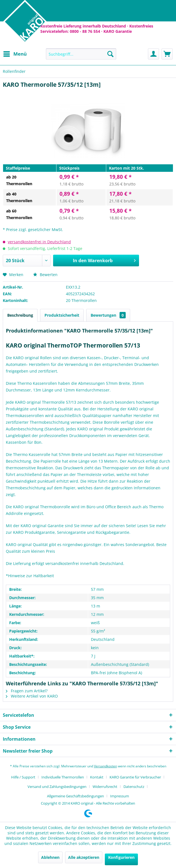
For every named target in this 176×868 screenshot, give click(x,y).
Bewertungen (108, 315)
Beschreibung (20, 315)
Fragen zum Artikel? (27, 691)
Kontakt (97, 777)
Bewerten (45, 275)
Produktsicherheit (62, 315)
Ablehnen (50, 857)
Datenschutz (134, 787)
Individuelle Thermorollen (63, 777)
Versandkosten (106, 766)
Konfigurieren (121, 857)
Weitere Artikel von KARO (32, 696)
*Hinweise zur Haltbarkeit (30, 576)
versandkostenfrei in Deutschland (39, 242)
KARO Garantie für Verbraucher (135, 777)
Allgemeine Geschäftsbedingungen (75, 796)
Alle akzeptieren (84, 857)
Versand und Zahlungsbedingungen (57, 787)
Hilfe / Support (23, 777)
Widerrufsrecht (105, 787)
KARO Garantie (118, 31)
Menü (15, 53)
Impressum (120, 796)
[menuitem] (15, 54)
